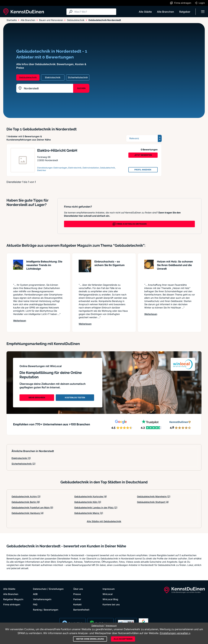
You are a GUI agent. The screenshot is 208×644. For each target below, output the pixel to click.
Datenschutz (40, 589)
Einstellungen (56, 589)
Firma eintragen (12, 604)
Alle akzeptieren (123, 639)
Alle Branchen (166, 12)
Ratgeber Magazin (13, 599)
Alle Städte (145, 12)
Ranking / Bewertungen (46, 610)
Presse (77, 594)
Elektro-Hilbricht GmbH (57, 150)
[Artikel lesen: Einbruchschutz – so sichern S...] (85, 270)
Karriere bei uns (111, 604)
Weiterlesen (20, 320)
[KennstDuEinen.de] (24, 12)
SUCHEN (81, 88)
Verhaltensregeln (42, 599)
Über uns (78, 589)
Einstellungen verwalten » (175, 633)
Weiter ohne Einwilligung (90, 639)
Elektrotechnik (21, 458)
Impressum (109, 589)
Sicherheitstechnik (23, 464)
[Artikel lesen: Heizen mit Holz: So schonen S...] (149, 270)
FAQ (35, 604)
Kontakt (77, 604)
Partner (77, 599)
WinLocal (108, 594)
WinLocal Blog (110, 599)
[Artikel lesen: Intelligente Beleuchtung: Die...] (18, 270)
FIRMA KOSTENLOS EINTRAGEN (130, 224)
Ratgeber (185, 12)
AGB (35, 594)
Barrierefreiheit (81, 610)
